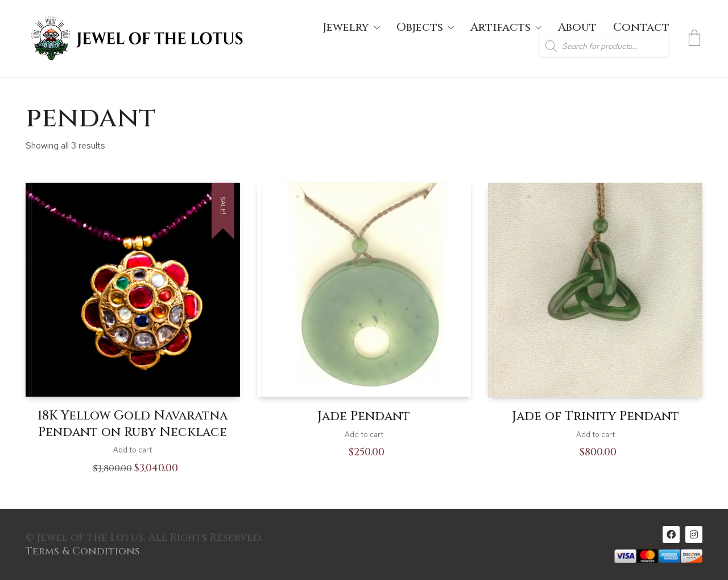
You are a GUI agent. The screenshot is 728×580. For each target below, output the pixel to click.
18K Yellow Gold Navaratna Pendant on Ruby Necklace (133, 424)
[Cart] (694, 39)
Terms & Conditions (83, 552)
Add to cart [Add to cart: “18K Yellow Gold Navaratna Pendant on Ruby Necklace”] (133, 450)
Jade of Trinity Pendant (595, 417)
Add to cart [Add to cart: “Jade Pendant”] (364, 435)
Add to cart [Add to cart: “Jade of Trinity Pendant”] (595, 435)
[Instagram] (694, 534)
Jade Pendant (364, 417)
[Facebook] (671, 534)
